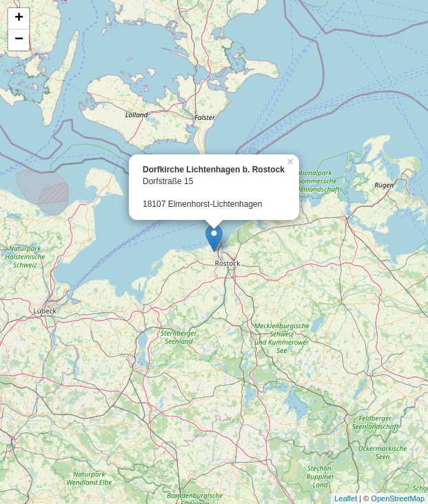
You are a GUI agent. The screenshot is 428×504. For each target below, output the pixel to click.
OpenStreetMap (398, 498)
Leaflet (346, 498)
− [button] (19, 40)
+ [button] (19, 19)
